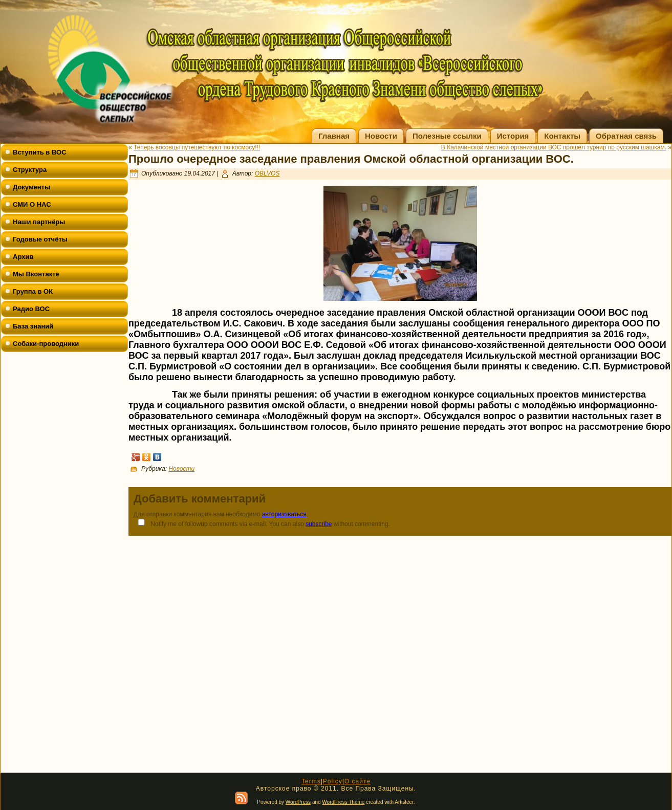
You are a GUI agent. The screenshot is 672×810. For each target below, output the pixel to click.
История (513, 136)
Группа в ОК (33, 291)
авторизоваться (284, 514)
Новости (381, 136)
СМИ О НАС (32, 204)
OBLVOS (267, 173)
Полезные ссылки (447, 136)
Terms (311, 781)
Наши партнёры (39, 222)
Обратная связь (626, 136)
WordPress (298, 802)
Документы (31, 187)
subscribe (319, 524)
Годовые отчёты (40, 239)
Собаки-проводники (46, 344)
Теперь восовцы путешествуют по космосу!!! (197, 147)
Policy (333, 781)
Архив (23, 257)
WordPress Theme (343, 802)
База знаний (33, 326)
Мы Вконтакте (36, 274)
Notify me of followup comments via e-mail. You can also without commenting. (262, 523)
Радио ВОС (31, 309)
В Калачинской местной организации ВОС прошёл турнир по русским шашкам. (554, 147)
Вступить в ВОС (40, 152)
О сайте (357, 781)
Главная (334, 136)
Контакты (562, 136)
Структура (30, 170)
